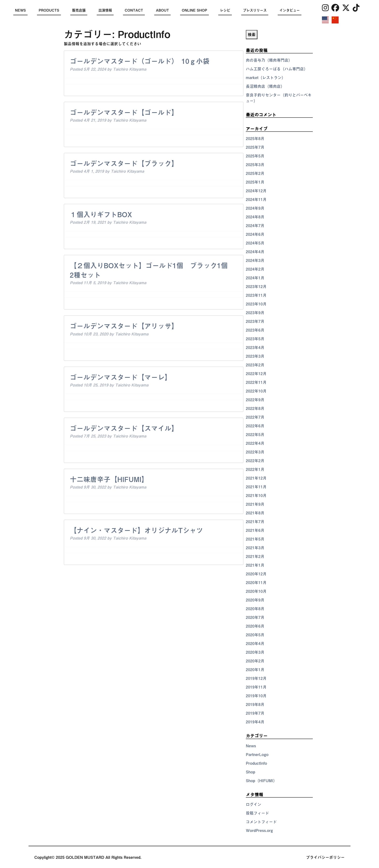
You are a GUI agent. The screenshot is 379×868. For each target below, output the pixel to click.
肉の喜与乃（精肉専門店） (269, 60)
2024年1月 (255, 278)
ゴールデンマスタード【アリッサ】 (124, 326)
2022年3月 (255, 452)
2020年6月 (255, 626)
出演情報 (105, 10)
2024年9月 (255, 208)
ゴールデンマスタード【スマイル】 (124, 428)
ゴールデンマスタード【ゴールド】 (124, 112)
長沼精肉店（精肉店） (265, 86)
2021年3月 (255, 548)
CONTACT (134, 10)
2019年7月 (255, 713)
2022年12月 (256, 374)
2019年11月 (256, 687)
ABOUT (162, 10)
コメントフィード (261, 822)
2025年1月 (255, 182)
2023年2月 (255, 365)
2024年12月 (256, 191)
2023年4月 (255, 348)
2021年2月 (255, 556)
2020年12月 (256, 574)
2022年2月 (255, 461)
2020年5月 (255, 635)
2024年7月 (255, 226)
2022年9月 (255, 400)
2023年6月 (255, 330)
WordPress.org (259, 831)
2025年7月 (255, 147)
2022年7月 (255, 417)
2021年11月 (256, 487)
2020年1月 (255, 670)
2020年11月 (256, 583)
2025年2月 (255, 173)
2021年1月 (255, 565)
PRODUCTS (49, 10)
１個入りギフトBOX (101, 215)
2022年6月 (255, 426)
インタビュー (290, 10)
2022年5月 (255, 435)
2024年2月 (255, 269)
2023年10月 (256, 304)
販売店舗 (79, 10)
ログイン (254, 804)
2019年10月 (256, 696)
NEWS (20, 10)
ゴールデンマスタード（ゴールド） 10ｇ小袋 (140, 61)
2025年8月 (255, 139)
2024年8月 (255, 217)
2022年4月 (255, 443)
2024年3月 (255, 260)
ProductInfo (256, 763)
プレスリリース (255, 10)
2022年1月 (255, 469)
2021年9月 (255, 504)
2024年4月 (255, 252)
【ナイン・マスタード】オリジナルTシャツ (136, 530)
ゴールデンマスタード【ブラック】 (124, 163)
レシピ (225, 10)
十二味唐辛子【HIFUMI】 (109, 479)
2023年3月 (255, 356)
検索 (252, 35)
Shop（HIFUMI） (261, 781)
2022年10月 (256, 391)
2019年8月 (255, 705)
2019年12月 (256, 678)
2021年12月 (256, 478)
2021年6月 (255, 530)
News (251, 746)
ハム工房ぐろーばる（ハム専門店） (277, 69)
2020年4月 (255, 644)
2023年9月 (255, 313)
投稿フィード (257, 813)
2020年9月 (255, 600)
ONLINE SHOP (194, 10)
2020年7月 (255, 617)
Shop (251, 772)
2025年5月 (255, 156)
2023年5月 (255, 339)
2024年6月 (255, 234)
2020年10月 (256, 591)
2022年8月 (255, 408)
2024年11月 (256, 200)
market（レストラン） (266, 78)
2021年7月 (255, 522)
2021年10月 (256, 496)
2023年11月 (256, 295)
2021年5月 (255, 539)
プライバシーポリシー (325, 857)
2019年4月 (255, 722)
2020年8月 (255, 609)
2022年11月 (256, 382)
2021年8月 (255, 513)
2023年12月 (256, 287)
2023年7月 (255, 321)
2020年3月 (255, 652)
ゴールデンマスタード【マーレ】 (121, 377)
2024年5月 (255, 243)
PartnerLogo (257, 755)
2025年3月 (255, 165)
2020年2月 (255, 661)
